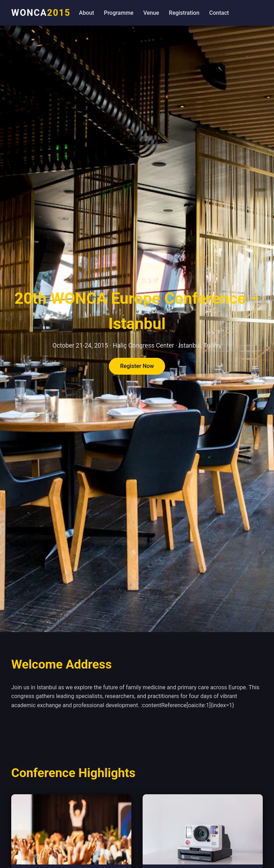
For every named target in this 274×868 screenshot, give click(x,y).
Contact (219, 13)
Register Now (137, 366)
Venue (151, 13)
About (87, 13)
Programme (119, 13)
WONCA (41, 13)
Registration (184, 13)
